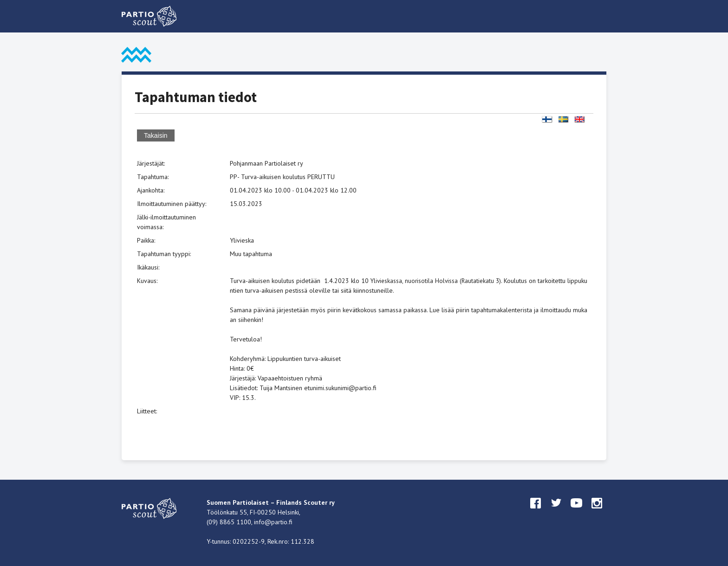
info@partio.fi (273, 522)
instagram (597, 512)
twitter (556, 512)
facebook (536, 512)
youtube (577, 512)
